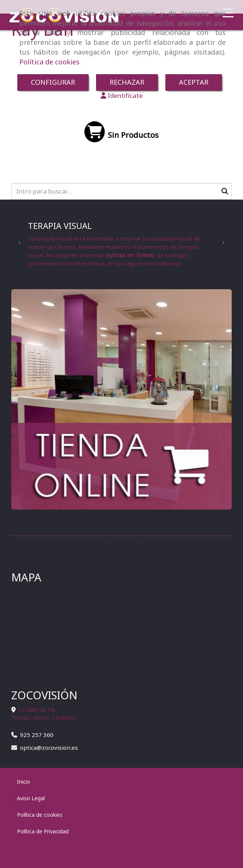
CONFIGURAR (53, 82)
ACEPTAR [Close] (194, 82)
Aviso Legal (31, 798)
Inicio (24, 782)
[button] (121, 96)
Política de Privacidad (43, 831)
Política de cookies (49, 62)
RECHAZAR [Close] (127, 82)
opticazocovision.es (49, 747)
